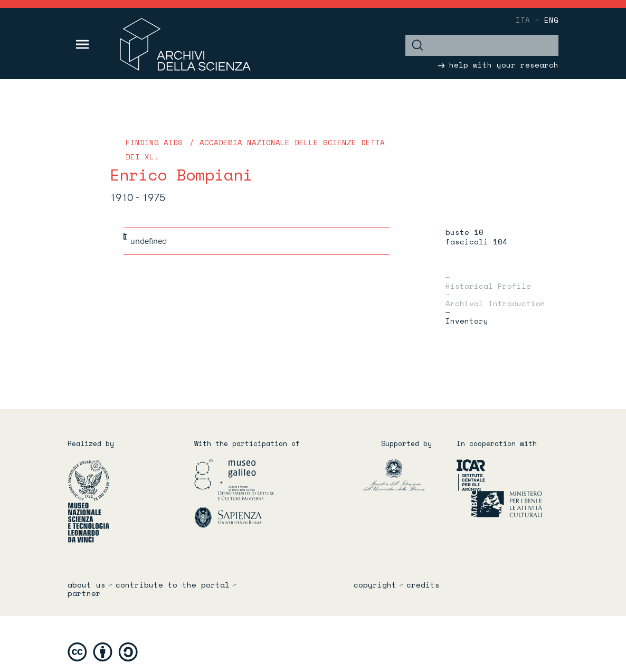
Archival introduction (495, 302)
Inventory (467, 320)
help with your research (498, 65)
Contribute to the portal (173, 585)
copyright (375, 585)
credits (423, 585)
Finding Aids (154, 142)
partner (84, 593)
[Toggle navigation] (83, 44)
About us (87, 585)
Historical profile (488, 285)
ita (523, 20)
